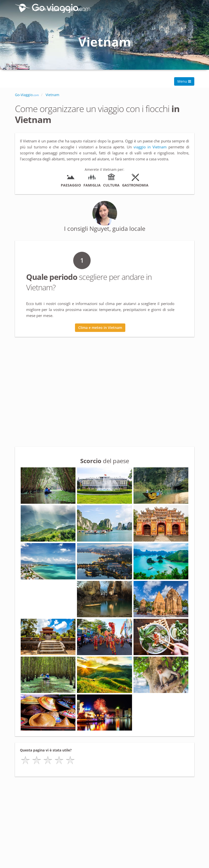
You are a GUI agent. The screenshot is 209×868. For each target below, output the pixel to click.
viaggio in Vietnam (150, 147)
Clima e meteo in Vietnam (100, 328)
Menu (184, 81)
